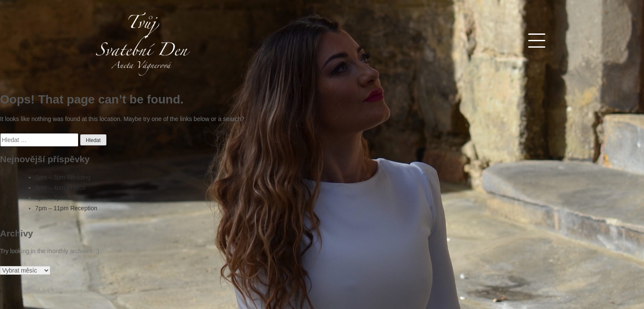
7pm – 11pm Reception (66, 208)
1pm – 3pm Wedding (63, 177)
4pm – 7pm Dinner (60, 198)
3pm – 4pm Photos (60, 188)
